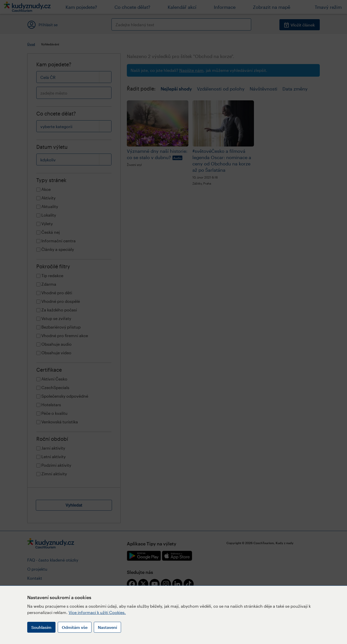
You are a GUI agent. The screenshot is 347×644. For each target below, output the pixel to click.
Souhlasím (41, 627)
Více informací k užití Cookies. (97, 612)
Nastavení (107, 627)
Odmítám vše (75, 627)
